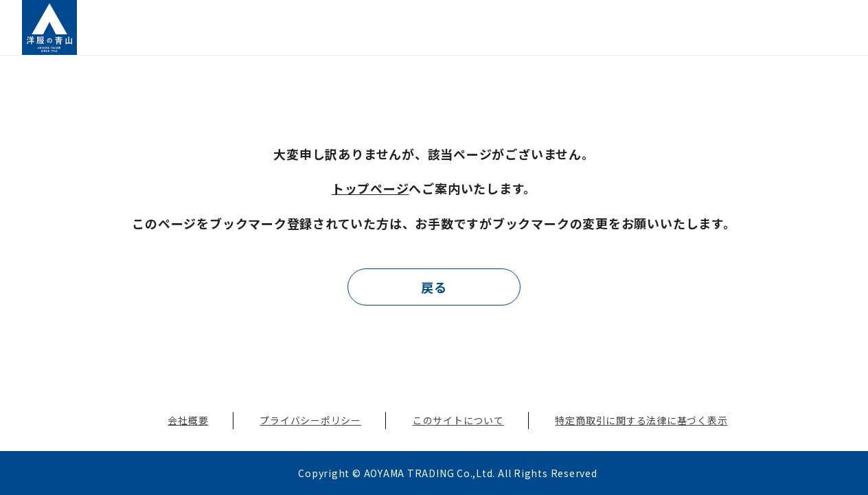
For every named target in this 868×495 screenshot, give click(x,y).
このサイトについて (458, 420)
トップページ (370, 188)
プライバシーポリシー (310, 420)
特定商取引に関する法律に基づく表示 (641, 420)
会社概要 (188, 420)
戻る (434, 287)
